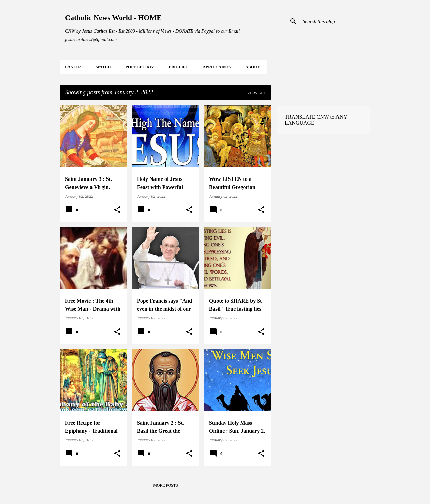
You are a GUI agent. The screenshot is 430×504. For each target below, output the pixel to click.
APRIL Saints (217, 67)
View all (257, 93)
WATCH (103, 67)
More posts (166, 485)
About (253, 67)
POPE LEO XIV (140, 67)
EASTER (73, 67)
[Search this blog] (335, 21)
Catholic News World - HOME (113, 18)
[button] (117, 210)
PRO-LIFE (178, 67)
